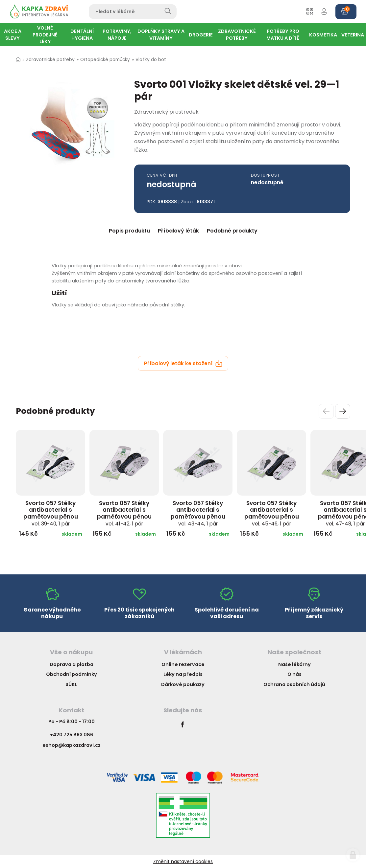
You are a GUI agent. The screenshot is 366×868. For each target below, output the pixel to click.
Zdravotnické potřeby (50, 60)
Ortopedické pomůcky (105, 60)
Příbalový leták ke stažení (183, 363)
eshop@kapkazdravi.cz (72, 745)
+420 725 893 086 (72, 735)
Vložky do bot (151, 60)
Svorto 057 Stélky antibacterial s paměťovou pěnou (51, 513)
